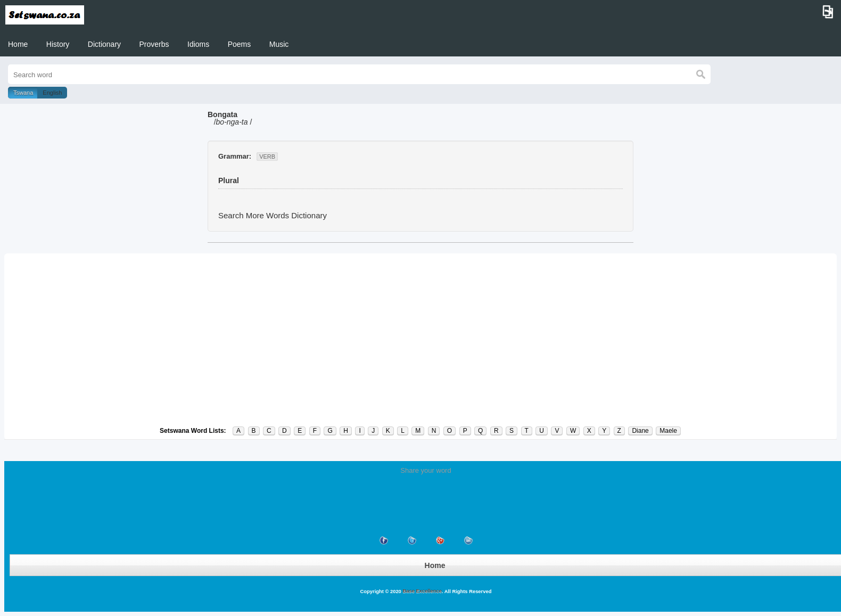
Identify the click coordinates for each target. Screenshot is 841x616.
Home (18, 44)
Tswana (23, 93)
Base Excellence (422, 591)
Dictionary (104, 44)
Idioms (198, 44)
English (52, 93)
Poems (240, 44)
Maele (668, 431)
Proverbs (154, 44)
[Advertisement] (420, 340)
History (58, 44)
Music (279, 44)
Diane (640, 431)
